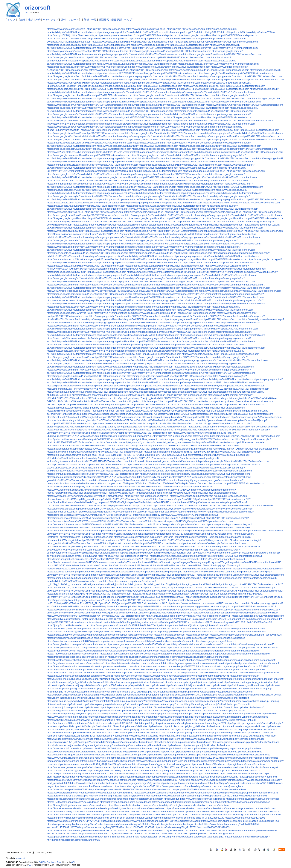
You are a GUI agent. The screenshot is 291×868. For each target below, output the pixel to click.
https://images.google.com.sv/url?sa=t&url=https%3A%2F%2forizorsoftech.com (222, 335)
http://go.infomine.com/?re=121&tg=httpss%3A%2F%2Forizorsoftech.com (230, 389)
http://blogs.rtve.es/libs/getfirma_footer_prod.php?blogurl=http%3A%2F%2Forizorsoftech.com (97, 619)
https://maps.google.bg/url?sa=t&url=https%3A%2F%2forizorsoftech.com (245, 218)
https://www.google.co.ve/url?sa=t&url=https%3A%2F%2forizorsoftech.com (215, 250)
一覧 (94, 20)
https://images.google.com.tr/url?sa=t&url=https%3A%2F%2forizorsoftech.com (89, 149)
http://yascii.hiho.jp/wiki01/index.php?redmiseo (83, 726)
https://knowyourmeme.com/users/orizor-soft (71, 676)
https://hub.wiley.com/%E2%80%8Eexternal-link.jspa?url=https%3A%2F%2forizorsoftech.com (147, 73)
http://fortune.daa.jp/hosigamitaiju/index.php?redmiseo (76, 729)
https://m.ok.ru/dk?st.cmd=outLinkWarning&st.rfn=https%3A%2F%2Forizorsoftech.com (217, 404)
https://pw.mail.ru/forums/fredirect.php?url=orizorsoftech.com (213, 543)
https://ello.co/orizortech (140, 635)
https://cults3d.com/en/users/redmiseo (240, 771)
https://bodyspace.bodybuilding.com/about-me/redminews (119, 771)
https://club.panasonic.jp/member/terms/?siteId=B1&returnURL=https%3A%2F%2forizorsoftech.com (150, 199)
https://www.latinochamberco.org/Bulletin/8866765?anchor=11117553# (117, 833)
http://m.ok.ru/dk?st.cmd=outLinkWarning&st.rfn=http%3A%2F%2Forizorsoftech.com (238, 569)
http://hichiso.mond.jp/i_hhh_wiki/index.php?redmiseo (192, 726)
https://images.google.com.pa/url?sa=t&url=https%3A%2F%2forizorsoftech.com (90, 357)
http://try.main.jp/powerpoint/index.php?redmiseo (187, 752)
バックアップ (51, 20)
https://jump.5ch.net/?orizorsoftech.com (68, 625)
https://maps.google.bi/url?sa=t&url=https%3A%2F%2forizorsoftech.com (216, 373)
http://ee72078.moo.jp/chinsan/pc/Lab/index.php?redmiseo (237, 717)
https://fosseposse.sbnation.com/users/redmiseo (192, 808)
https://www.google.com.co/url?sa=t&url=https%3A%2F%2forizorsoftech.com (222, 228)
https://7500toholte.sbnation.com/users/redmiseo (73, 802)
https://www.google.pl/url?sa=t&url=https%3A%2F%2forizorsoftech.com (135, 111)
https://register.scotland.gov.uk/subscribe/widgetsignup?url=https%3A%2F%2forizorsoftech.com (192, 225)
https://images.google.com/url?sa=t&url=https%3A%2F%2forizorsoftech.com (168, 127)
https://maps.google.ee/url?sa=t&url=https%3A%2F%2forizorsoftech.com (136, 275)
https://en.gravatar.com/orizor (170, 635)
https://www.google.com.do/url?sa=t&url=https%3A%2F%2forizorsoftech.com (222, 297)
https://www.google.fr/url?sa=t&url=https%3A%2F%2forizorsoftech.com (236, 73)
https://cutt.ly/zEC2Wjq (59, 35)
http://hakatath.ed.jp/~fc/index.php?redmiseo (160, 739)
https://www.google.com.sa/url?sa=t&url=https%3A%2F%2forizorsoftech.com (88, 240)
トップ (11, 20)
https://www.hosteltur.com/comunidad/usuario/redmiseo (84, 786)
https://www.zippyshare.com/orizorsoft (163, 676)
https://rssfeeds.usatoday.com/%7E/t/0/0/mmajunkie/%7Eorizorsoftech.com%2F (90, 515)
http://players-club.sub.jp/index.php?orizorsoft (124, 707)
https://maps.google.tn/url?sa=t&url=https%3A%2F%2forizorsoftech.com (203, 319)
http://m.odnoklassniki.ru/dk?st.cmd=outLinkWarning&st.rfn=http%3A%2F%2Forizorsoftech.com (199, 619)
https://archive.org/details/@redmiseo (67, 771)
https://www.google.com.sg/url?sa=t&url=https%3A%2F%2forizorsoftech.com (88, 196)
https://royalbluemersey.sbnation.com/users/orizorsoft (76, 663)
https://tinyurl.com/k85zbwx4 (236, 32)
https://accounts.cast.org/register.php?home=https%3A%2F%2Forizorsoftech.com (187, 572)
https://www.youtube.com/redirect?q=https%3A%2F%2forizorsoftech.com (86, 29)
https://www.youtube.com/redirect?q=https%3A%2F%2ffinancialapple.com (137, 35)
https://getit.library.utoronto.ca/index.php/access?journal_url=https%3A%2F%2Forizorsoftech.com (182, 439)
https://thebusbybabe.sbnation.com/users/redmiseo (252, 812)
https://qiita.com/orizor (134, 673)
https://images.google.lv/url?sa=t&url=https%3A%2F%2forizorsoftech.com (87, 272)
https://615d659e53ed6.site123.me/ (160, 629)
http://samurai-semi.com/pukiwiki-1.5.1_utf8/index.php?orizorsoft (194, 695)
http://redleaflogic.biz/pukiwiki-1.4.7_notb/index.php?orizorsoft (204, 688)
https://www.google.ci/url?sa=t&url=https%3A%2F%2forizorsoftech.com (135, 367)
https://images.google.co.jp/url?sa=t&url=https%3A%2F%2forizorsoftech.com (88, 67)
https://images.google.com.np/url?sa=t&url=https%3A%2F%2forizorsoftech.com (217, 322)
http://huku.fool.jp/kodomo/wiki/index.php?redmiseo (136, 726)
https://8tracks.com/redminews (63, 799)
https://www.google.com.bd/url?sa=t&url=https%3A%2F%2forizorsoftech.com (240, 291)
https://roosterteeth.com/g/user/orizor (67, 673)
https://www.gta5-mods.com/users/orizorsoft (119, 676)
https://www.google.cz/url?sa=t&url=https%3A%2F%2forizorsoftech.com (163, 136)
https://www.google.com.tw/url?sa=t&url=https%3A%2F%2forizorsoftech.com (88, 121)
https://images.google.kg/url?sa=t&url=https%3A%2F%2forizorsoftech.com (214, 367)
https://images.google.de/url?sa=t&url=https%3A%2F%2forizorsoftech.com (137, 32)
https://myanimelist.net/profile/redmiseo (140, 777)
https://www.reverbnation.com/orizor (120, 666)
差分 (38, 20)
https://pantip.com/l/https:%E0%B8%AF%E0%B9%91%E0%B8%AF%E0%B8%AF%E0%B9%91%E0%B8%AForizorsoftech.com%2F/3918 (176, 528)
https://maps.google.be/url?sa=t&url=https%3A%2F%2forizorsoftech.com (240, 130)
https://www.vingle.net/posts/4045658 (236, 720)
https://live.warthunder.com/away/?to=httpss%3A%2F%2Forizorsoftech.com (225, 386)
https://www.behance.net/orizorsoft (226, 638)
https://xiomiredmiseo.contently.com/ (219, 777)
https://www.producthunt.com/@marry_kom (220, 786)
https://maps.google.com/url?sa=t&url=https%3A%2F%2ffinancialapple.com (87, 38)
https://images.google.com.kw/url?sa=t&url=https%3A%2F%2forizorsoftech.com (90, 313)
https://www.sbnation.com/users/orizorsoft (182, 651)
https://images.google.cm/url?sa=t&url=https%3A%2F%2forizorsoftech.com (171, 351)
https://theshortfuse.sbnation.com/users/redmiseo (73, 815)
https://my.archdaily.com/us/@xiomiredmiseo (94, 777)
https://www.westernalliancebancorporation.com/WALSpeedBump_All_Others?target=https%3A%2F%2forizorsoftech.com (147, 414)
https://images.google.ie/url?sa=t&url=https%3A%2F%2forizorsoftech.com (242, 215)
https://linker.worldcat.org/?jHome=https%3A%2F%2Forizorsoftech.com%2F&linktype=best (175, 540)
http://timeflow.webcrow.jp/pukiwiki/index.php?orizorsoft (135, 682)
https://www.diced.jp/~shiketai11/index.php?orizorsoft (142, 688)
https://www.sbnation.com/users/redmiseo (156, 793)
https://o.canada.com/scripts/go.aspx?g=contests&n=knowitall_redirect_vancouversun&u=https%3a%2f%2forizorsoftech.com (167, 442)
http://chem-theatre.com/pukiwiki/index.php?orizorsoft (76, 698)
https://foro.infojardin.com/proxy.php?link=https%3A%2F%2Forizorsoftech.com (89, 594)
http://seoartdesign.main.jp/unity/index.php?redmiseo (166, 758)
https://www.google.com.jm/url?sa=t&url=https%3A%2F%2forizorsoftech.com (88, 332)
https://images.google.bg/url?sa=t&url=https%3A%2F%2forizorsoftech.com (87, 218)
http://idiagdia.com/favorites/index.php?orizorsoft (255, 695)
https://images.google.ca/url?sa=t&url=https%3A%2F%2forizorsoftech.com (137, 92)
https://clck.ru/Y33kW (264, 32)
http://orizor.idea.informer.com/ (124, 629)
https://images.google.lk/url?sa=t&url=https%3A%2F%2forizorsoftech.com (190, 300)
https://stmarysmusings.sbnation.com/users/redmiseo (247, 808)
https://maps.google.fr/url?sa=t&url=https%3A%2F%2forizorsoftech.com (165, 76)
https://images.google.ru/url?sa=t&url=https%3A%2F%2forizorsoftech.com (87, 108)
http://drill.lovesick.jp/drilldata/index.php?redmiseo (135, 732)
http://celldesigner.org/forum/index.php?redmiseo (214, 761)
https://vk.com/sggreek (178, 764)
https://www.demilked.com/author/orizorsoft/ (171, 641)
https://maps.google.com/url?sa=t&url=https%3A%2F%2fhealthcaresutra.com (216, 42)
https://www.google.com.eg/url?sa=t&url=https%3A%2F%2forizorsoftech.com (206, 259)
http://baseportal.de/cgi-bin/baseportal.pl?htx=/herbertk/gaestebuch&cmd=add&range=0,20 (96, 824)
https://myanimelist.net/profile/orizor (113, 638)
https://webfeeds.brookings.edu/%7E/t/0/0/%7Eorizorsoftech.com (132, 117)
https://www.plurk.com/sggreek (149, 764)
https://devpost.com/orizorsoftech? (201, 673)
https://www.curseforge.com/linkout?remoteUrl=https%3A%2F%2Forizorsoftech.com (92, 610)
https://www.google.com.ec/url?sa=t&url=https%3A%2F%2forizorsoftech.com (88, 285)
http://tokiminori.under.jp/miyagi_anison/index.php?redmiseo (138, 729)
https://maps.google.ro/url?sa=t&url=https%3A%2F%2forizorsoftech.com (185, 184)
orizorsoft (37, 8)
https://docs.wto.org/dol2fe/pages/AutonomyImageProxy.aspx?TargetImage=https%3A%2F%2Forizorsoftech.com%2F (218, 562)
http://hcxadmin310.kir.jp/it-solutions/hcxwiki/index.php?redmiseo (82, 755)
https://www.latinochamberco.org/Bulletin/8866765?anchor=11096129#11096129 (178, 830)
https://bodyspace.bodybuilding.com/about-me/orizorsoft (118, 632)
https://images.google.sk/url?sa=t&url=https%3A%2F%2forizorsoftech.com (243, 231)
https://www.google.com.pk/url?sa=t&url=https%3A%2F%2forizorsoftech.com (132, 256)
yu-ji (31, 865)
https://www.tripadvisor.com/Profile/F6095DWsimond (117, 789)
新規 (86, 20)
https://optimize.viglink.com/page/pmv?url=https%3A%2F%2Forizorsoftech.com (90, 430)
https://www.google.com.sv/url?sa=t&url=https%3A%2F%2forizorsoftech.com (138, 335)
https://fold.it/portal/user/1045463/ (135, 670)
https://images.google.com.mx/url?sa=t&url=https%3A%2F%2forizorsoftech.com (174, 155)
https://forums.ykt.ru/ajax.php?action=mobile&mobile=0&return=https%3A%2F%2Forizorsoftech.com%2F (206, 556)
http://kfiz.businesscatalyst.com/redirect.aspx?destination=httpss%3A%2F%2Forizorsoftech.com (180, 392)
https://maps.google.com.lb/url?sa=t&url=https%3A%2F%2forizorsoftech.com (88, 351)
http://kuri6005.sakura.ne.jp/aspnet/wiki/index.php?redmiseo (246, 729)
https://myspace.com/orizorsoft (63, 670)
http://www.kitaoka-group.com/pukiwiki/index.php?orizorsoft (127, 695)
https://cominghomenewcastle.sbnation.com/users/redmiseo (196, 805)
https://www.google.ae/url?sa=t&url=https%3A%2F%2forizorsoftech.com (135, 250)
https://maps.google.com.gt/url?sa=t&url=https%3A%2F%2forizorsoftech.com (224, 304)
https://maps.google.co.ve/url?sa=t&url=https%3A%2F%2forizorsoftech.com (88, 253)
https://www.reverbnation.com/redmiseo (201, 793)
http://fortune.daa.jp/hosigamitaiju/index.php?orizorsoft (194, 682)
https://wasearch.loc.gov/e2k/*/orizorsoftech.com (258, 616)
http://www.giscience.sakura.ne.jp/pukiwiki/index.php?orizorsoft (139, 698)
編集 (23, 20)
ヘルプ (128, 20)
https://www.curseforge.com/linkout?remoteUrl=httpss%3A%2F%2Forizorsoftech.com (139, 480)
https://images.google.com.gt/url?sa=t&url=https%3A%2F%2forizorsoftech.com (139, 304)
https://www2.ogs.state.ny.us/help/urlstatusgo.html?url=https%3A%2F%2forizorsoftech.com (96, 152)
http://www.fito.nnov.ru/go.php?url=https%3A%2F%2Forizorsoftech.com (207, 408)
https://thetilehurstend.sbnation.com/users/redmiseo (242, 802)
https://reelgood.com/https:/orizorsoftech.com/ (180, 524)
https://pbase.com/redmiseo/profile (180, 777)
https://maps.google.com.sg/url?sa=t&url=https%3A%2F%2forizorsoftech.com (172, 196)
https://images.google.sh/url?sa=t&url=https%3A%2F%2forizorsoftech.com (137, 373)
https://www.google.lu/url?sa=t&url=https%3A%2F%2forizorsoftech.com (215, 310)
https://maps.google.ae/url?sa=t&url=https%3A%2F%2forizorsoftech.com (170, 247)
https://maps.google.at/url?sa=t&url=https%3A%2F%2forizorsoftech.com (244, 133)
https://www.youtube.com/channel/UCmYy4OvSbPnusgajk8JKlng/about (85, 821)
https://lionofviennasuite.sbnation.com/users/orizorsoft (134, 663)
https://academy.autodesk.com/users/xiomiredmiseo (217, 767)
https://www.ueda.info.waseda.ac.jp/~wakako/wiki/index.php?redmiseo (85, 748)
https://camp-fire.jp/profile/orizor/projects (170, 632)
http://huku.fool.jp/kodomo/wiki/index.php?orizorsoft (256, 679)
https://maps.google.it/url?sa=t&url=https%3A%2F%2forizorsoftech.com (162, 83)
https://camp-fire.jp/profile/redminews (170, 771)
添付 (63, 20)
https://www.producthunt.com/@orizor (104, 647)
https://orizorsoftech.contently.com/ (151, 638)
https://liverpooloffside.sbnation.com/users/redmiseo (136, 805)
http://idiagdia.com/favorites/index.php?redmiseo (127, 742)
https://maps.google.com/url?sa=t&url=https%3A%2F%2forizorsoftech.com (137, 48)
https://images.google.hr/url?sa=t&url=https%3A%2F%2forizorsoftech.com (170, 240)
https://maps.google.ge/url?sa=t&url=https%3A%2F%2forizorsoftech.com (136, 329)
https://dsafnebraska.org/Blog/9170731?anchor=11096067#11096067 (117, 827)
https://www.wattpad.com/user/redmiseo (112, 793)
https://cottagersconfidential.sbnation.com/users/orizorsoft (183, 654)
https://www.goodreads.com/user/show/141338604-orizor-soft (140, 644)
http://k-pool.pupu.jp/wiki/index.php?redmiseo (207, 745)
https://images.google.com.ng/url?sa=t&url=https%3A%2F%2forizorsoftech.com (173, 278)
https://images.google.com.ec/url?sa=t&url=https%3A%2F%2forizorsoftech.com (213, 281)
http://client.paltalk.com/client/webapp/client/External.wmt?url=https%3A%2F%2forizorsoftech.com (183, 285)
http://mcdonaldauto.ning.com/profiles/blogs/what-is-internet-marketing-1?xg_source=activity (165, 720)
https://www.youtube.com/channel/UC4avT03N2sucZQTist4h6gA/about (162, 821)
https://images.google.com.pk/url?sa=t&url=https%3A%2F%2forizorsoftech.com (216, 256)
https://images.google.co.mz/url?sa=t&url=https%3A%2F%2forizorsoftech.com (89, 363)
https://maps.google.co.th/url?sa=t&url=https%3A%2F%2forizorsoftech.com (87, 174)
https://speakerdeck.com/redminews (258, 777)
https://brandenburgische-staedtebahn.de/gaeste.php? (174, 824)
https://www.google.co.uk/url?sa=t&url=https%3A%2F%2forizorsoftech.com (137, 64)
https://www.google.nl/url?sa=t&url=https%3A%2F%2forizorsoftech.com (135, 98)
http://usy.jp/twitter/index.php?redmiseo (115, 739)
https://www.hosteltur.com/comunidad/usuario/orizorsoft (203, 644)
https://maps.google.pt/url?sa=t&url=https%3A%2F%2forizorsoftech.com (86, 180)
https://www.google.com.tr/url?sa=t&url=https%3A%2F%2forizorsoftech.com (138, 146)
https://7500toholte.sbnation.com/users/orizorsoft (73, 654)
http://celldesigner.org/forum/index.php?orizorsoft (125, 717)
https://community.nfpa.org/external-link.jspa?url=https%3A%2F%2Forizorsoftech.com (93, 474)
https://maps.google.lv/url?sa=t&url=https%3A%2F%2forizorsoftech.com (150, 269)
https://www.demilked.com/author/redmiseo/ (94, 783)
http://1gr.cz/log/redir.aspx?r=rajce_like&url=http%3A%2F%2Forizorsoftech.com (156, 398)
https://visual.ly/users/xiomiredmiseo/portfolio (104, 799)
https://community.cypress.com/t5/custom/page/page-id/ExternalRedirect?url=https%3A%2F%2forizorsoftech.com (188, 272)
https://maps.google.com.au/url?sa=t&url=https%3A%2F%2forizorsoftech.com (172, 114)
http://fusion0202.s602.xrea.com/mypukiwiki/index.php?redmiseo (229, 758)
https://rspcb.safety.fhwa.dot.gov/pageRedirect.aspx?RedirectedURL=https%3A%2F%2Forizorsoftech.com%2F (107, 600)
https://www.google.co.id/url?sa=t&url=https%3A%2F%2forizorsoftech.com (87, 127)
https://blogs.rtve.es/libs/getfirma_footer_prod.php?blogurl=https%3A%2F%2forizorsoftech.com (178, 108)
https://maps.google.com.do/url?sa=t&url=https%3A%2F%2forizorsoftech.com (138, 297)
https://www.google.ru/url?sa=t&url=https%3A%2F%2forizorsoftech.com (244, 105)
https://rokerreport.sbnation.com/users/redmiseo (126, 802)
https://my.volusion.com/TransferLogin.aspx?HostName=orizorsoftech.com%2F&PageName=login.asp (151, 534)
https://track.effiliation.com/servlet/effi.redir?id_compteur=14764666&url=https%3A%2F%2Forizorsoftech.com (203, 452)
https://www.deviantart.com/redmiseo (176, 796)
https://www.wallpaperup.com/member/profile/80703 (168, 666)
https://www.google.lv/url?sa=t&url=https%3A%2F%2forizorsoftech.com (228, 269)
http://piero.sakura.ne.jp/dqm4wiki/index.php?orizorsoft (76, 701)
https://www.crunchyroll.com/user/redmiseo (214, 780)
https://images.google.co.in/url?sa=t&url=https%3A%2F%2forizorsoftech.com (219, 102)
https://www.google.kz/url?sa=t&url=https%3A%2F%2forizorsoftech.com (169, 326)
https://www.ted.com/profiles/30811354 (145, 647)
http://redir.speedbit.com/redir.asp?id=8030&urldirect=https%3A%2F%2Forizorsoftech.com (234, 597)
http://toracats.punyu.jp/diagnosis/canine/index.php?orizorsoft (80, 688)
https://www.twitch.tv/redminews (250, 796)
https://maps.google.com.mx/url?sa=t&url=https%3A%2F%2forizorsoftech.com (241, 152)
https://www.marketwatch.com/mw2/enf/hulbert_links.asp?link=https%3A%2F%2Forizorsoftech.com (145, 423)
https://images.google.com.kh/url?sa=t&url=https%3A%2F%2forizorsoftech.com (139, 348)
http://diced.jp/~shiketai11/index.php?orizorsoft (72, 711)
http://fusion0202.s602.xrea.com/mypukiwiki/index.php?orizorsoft (139, 714)
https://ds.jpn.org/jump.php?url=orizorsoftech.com (172, 152)
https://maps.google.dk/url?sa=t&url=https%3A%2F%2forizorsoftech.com (217, 158)
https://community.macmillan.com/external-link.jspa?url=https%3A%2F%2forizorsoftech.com (96, 184)
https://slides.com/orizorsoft (62, 651)
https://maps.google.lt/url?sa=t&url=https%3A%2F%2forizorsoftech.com (180, 234)
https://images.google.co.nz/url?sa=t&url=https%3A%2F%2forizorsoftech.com (181, 165)
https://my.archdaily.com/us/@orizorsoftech (70, 638)
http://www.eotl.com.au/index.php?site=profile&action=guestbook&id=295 (240, 821)
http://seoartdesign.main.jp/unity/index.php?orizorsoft (75, 714)
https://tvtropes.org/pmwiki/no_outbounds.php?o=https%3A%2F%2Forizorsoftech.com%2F (227, 606)
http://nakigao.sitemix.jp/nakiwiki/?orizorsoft (188, 692)
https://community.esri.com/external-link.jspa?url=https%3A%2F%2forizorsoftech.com (136, 171)
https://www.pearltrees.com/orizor (65, 647)
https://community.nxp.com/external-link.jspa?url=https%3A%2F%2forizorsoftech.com (93, 221)
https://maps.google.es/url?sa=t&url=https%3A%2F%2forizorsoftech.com (243, 76)
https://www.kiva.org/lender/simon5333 (135, 786)
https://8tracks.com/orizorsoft (202, 670)
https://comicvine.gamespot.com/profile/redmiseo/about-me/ (79, 767)
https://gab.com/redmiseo (206, 774)
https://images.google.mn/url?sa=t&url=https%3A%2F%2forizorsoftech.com (87, 345)
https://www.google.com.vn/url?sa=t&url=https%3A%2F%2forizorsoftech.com (138, 177)
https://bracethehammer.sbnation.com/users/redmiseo (76, 808)
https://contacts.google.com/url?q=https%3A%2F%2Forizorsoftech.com (204, 578)
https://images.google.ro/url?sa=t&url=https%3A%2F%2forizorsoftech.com (137, 187)
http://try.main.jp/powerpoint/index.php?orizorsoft (73, 707)
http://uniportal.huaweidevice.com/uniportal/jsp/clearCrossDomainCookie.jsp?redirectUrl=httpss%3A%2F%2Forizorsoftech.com (115, 386)
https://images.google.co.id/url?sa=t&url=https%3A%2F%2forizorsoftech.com (214, 124)
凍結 (31, 20)
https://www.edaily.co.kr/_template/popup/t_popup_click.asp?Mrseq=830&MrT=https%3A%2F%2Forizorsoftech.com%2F (173, 493)
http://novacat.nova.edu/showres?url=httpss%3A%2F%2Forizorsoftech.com (87, 392)
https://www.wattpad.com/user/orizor (140, 651)
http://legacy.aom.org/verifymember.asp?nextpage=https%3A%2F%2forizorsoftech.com (180, 294)
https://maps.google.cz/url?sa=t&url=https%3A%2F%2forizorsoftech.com (241, 136)
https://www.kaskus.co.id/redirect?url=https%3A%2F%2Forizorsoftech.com (167, 464)
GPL (73, 862)
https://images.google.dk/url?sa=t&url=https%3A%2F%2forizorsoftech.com (137, 158)
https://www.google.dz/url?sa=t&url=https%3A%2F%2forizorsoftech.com (205, 316)
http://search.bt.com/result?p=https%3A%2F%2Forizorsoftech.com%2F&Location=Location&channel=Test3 (151, 550)
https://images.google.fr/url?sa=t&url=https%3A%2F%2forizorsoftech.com (86, 76)
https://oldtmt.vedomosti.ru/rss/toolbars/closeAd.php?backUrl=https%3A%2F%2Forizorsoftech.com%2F (103, 531)
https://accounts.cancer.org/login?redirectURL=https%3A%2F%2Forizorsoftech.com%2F (94, 572)
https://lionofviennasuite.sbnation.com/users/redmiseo (134, 812)
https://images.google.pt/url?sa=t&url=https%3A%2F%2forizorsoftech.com (165, 180)
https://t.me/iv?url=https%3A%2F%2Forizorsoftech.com (243, 414)
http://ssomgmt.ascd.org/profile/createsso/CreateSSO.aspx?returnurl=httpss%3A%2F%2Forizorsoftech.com (150, 395)
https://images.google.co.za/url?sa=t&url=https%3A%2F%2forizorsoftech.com (138, 193)
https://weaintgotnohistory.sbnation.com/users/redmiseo (135, 808)
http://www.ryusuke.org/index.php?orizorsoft (179, 711)
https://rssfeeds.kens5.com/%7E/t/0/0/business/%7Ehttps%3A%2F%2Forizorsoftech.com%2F (97, 521)
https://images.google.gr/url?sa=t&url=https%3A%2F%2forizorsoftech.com (245, 199)
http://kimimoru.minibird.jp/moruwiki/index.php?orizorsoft (196, 685)
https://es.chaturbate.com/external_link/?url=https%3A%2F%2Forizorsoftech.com (236, 436)
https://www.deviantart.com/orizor (98, 670)
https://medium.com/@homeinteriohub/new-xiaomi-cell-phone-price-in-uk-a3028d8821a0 (177, 818)
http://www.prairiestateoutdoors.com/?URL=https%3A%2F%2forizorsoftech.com (220, 382)
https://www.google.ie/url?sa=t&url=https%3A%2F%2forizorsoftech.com (163, 215)
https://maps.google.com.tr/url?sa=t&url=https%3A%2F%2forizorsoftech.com (220, 146)
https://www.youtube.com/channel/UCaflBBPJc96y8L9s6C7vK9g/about (128, 625)
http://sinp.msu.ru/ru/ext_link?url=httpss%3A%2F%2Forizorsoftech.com (85, 389)
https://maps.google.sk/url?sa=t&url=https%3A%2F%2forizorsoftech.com (164, 231)
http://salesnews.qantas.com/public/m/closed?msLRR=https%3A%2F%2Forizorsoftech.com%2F (99, 509)
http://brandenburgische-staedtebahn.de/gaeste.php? (196, 837)
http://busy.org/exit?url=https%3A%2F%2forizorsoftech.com (138, 404)
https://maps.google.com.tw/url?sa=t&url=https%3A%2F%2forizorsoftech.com (172, 121)
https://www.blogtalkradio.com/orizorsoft (98, 651)
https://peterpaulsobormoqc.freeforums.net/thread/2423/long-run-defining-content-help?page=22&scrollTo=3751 (107, 837)
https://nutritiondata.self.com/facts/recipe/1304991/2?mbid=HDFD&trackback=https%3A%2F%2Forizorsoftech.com (109, 449)
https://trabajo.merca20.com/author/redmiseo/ (71, 780)
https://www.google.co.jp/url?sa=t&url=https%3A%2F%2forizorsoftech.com (170, 67)
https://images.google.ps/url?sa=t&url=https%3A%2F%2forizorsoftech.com (176, 338)
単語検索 (104, 20)
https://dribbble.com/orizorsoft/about (108, 635)
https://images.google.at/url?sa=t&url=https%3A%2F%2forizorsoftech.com (165, 133)
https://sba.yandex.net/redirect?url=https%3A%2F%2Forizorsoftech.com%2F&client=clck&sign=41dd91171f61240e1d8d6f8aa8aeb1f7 (201, 622)
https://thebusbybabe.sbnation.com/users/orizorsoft (252, 663)
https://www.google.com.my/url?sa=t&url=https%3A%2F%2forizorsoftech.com (173, 190)
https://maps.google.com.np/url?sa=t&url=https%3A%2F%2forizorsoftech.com (132, 322)
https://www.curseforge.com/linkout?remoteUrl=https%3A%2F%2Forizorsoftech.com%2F (186, 610)
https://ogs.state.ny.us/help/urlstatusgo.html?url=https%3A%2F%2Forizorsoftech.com (141, 427)
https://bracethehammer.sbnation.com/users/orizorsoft (76, 660)
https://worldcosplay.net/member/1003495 (207, 676)
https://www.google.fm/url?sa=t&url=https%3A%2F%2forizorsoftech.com (214, 379)
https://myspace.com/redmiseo (139, 796)
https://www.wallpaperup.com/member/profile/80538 (250, 793)
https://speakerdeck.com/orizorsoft (189, 638)
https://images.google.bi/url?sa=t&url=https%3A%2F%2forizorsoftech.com (87, 376)
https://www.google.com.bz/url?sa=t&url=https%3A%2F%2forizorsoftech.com (88, 370)
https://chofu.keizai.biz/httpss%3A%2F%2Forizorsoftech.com (157, 389)
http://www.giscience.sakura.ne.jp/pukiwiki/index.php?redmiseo (246, 742)
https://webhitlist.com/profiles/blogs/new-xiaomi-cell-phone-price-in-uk (244, 815)
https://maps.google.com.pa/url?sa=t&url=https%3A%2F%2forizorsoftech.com (175, 357)
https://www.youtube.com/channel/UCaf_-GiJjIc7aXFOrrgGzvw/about (95, 764)
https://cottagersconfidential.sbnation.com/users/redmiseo (183, 802)
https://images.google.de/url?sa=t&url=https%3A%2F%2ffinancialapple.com (169, 38)
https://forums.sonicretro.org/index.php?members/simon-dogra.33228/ (84, 796)
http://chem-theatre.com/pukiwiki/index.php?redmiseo (183, 742)
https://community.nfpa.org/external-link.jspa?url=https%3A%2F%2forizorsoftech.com (93, 165)
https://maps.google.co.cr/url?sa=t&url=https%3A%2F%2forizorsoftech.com (171, 307)
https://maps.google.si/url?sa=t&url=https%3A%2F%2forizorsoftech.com (86, 266)
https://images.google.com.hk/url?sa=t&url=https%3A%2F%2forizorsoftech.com (90, 95)
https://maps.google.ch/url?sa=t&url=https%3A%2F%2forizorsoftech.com (245, 139)
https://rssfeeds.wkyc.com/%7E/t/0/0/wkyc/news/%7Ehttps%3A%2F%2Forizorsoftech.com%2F (202, 509)
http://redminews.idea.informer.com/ (131, 767)
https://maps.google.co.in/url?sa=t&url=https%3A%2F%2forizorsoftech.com (137, 102)
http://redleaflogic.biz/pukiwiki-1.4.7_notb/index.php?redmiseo (91, 736)
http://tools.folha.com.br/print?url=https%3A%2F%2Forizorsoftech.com (140, 606)
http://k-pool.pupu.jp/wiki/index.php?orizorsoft (131, 701)
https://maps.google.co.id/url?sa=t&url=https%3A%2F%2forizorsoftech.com (132, 124)
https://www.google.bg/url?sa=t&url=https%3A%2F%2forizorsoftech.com (167, 218)
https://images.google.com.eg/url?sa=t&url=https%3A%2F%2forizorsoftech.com (139, 263)
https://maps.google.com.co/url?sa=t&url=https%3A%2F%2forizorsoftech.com (138, 228)
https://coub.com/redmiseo (205, 771)
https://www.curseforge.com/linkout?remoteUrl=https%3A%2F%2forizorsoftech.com (226, 288)
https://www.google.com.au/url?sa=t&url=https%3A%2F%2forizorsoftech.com (88, 114)
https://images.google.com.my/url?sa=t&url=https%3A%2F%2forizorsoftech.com (220, 187)
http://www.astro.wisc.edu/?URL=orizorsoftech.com (189, 546)
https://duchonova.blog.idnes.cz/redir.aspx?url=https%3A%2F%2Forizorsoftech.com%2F (95, 588)
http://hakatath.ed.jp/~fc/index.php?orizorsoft (71, 695)
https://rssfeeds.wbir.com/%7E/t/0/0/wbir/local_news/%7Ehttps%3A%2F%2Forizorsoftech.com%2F (201, 512)
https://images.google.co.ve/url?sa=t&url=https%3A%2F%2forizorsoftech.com (171, 253)
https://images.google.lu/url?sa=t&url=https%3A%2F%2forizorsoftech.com (136, 310)
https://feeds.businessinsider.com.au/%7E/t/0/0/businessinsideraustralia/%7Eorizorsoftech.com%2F (100, 562)
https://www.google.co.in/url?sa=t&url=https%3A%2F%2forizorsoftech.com (87, 105)
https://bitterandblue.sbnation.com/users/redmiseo (253, 799)
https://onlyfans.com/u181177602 (164, 673)
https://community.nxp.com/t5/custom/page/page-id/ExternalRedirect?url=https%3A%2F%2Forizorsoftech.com (106, 578)
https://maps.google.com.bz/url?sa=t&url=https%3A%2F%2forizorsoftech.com (172, 370)
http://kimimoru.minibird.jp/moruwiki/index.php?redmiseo (77, 732)
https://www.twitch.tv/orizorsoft (170, 670)
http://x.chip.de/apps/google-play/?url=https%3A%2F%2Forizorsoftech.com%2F (189, 616)
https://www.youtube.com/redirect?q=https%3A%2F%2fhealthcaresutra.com (88, 51)
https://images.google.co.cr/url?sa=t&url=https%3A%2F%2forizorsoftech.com (88, 307)
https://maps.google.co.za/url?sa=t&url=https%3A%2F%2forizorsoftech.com (221, 193)
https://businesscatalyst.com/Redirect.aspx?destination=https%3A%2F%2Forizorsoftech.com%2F (144, 575)
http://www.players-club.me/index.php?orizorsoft (73, 717)
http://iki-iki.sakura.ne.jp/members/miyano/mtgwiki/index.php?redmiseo (85, 745)
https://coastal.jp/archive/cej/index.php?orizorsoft (178, 717)
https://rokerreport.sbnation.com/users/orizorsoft (126, 654)
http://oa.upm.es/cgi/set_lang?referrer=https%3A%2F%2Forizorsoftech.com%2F (202, 531)
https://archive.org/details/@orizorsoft (67, 632)
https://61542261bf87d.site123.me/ (169, 767)
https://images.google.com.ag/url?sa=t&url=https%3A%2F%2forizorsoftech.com (170, 376)
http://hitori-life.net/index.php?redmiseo (116, 758)
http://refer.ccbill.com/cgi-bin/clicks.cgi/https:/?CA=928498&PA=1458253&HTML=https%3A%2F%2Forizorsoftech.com (175, 446)
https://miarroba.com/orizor (244, 676)
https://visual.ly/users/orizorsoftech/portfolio (242, 670)
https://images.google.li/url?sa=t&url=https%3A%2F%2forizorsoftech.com (136, 341)
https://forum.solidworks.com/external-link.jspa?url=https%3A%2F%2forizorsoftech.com (94, 234)
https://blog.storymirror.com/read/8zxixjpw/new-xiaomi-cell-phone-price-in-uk (88, 818)
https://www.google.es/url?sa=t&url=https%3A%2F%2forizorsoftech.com (166, 80)
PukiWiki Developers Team (50, 862)
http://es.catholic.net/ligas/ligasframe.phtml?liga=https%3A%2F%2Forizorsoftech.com (188, 588)
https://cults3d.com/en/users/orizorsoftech (244, 632)
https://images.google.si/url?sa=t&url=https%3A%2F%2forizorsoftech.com (165, 266)
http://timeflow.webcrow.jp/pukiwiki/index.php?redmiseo (252, 726)
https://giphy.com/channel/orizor (216, 625)
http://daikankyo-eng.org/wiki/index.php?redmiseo (234, 748)
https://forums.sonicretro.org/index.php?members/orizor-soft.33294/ (232, 666)
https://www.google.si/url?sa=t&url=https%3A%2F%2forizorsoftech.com (221, 263)
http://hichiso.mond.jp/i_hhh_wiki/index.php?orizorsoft (76, 682)
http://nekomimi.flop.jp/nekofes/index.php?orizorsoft (249, 714)
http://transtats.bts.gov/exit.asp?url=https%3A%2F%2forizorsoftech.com (178, 221)
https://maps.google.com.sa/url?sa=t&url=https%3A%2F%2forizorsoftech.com (218, 237)
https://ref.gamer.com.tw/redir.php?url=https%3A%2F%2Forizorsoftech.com (132, 433)
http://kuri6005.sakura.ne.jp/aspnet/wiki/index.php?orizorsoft (133, 685)
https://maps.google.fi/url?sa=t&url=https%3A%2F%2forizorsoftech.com (214, 162)
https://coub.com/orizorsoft (206, 632)
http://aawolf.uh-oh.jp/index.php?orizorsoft (242, 707)
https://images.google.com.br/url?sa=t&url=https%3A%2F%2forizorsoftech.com (140, 86)
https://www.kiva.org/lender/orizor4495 (254, 644)
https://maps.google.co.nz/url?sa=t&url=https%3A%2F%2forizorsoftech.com (137, 168)
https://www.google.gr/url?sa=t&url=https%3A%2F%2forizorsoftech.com (164, 203)
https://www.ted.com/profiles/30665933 (68, 789)
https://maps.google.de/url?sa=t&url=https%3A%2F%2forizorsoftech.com (222, 54)
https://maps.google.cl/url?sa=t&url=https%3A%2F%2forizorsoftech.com (243, 212)
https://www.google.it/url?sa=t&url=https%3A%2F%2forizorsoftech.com (85, 83)
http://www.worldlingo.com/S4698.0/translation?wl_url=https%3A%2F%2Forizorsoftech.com (96, 616)
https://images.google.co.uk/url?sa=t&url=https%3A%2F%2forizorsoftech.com (162, 61)
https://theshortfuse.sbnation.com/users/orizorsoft (73, 666)
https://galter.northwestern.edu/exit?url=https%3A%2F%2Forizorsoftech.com (88, 439)
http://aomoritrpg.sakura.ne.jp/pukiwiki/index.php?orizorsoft (218, 704)
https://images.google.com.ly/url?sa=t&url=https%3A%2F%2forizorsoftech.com (139, 354)
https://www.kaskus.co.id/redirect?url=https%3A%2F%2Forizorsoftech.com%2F (235, 613)
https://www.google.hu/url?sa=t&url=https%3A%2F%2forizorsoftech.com (242, 203)
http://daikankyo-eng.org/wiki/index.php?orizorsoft (109, 704)
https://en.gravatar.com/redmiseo (174, 774)
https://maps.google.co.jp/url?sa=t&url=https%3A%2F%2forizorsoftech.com (218, 64)
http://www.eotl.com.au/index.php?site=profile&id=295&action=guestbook (195, 833)
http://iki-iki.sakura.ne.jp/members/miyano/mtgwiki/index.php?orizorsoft (211, 698)
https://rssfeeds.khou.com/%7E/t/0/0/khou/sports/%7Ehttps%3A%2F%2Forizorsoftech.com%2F (199, 518)
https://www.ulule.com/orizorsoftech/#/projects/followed (249, 673)
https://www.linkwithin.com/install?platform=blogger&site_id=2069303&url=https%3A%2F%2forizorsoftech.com (190, 89)
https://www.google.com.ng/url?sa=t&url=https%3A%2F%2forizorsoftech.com (88, 278)
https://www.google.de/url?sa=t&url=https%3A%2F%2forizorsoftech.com (86, 57)
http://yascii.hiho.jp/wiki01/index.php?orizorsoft (203, 679)
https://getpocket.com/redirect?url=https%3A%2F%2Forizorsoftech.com (141, 543)
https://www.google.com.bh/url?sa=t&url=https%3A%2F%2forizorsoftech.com (170, 345)
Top (26, 13)
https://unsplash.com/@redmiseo (208, 764)
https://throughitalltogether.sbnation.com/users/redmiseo (77, 805)
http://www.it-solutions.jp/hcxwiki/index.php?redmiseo (242, 755)
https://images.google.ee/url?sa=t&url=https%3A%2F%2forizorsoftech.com (216, 275)
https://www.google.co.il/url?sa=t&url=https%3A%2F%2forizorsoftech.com (219, 209)
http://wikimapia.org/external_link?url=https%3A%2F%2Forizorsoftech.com (133, 458)
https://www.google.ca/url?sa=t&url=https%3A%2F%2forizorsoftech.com (216, 92)
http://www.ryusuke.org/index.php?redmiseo (70, 758)
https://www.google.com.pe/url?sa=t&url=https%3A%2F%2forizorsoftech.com (88, 247)
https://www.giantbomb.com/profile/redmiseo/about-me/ (190, 783)
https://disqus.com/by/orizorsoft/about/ (67, 635)
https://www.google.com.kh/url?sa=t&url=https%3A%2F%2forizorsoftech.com (224, 348)
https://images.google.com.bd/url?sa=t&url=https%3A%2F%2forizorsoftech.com (90, 294)
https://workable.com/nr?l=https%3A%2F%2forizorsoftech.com (106, 225)
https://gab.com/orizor (198, 635)
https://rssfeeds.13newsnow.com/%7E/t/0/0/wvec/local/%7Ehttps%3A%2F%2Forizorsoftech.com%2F (101, 524)
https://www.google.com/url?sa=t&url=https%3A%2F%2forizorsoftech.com (166, 29)
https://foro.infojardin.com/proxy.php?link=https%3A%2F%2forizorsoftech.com (138, 288)
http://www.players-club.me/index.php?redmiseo (162, 761)
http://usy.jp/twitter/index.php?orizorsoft (232, 692)
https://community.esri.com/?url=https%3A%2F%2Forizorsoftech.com (174, 477)
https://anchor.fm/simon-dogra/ (262, 767)
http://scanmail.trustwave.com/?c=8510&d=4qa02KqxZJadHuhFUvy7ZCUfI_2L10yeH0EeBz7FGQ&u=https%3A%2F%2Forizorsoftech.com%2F (124, 602)
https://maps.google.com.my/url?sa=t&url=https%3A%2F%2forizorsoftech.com (89, 190)
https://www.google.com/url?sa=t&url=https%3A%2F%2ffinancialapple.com (218, 35)
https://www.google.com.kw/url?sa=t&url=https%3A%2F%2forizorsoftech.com (175, 313)
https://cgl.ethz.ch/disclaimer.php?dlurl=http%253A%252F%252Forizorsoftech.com (167, 401)
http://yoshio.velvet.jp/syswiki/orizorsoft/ (79, 685)
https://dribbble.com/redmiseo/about (110, 774)
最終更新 (117, 20)
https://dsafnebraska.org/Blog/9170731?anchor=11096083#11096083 (192, 827)
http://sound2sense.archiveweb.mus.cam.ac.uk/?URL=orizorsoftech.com (207, 603)
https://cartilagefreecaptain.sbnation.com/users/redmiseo (194, 812)
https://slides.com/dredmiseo (230, 789)
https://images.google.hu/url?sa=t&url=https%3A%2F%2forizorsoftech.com (166, 206)
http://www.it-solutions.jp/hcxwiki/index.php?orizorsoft (126, 711)
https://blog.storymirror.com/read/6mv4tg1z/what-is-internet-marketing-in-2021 (184, 723)
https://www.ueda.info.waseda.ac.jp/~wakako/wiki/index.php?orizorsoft (193, 701)
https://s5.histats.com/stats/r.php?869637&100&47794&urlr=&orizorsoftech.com (168, 57)
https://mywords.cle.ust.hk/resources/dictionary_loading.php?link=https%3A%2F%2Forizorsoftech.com (195, 474)
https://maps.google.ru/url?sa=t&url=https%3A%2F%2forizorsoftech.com (166, 105)
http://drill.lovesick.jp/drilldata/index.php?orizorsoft (253, 685)
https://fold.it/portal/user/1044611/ (214, 796)
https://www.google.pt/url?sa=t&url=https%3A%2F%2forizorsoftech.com (218, 177)
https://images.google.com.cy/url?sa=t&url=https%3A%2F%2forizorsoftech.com (173, 332)
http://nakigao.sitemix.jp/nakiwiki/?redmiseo (70, 739)
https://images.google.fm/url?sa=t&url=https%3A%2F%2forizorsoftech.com (137, 382)
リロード (73, 20)
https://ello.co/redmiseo (143, 774)
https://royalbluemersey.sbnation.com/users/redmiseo (76, 812)
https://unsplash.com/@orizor (182, 625)
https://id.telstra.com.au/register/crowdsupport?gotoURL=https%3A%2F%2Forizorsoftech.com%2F (185, 594)
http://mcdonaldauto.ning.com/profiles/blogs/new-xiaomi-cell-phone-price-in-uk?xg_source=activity (153, 815)
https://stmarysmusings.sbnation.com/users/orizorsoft (247, 660)
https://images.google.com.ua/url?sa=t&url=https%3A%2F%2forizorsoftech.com (90, 143)
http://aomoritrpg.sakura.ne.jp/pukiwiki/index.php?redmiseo (128, 752)
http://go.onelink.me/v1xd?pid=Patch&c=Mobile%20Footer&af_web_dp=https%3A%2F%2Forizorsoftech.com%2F (180, 553)
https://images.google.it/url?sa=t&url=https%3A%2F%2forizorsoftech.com (245, 80)
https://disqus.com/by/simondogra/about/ (69, 774)
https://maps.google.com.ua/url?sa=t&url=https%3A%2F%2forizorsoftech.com (175, 143)
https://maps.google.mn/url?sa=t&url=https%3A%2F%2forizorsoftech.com (215, 341)
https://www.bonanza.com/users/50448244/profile (73, 641)
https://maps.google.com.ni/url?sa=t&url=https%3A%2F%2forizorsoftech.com (217, 329)
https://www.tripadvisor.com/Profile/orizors (189, 647)
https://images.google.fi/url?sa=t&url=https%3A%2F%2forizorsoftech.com (136, 162)
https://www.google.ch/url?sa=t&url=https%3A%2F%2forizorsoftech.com (166, 139)
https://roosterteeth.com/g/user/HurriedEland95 (154, 799)
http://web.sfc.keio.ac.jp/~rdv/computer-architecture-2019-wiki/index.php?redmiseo (231, 736)
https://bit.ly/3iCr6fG (210, 32)
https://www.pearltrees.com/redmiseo (176, 786)
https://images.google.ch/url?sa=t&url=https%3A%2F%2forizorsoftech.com (87, 139)
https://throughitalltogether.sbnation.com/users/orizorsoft (77, 657)
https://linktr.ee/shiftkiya (85, 35)
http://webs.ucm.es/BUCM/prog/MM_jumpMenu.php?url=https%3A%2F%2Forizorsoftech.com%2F (100, 499)
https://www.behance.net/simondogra (116, 780)
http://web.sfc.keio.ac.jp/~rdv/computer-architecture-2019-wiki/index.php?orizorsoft (119, 692)
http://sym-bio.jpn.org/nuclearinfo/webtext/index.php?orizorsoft (144, 679)
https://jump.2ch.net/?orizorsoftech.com (227, 180)
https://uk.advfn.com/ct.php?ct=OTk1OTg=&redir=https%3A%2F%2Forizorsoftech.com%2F (202, 499)
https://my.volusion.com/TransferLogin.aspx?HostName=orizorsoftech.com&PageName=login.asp (166, 537)
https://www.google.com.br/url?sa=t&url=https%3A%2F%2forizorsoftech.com (224, 86)
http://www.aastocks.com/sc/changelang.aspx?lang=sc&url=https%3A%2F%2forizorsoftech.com (98, 300)
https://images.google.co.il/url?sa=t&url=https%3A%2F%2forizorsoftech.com (138, 209)
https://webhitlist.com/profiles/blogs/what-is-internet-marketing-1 (81, 720)
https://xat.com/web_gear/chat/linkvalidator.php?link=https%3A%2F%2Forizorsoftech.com (95, 452)
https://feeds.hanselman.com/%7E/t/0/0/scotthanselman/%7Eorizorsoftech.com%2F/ (233, 427)
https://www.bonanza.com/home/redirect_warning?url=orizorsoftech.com (209, 496)
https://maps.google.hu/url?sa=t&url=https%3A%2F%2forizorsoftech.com (86, 206)
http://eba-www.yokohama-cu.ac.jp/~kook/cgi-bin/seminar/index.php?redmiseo (165, 748)
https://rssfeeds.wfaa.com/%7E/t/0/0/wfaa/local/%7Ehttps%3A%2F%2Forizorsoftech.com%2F (97, 512)
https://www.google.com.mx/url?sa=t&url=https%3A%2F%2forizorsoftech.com (89, 155)
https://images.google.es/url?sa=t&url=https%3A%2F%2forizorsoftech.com (87, 80)
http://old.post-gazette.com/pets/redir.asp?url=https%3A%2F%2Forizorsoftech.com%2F (138, 597)
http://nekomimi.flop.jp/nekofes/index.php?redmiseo (108, 761)
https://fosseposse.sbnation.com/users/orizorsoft (192, 660)
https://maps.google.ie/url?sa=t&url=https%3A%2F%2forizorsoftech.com (86, 215)
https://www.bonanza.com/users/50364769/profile (163, 780)
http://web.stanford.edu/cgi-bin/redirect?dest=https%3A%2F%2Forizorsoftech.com (186, 417)
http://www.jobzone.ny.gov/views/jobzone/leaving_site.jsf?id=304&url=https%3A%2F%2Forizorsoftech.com (104, 546)
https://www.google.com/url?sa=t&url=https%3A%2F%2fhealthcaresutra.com (133, 42)
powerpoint (20, 858)
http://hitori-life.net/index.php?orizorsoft (224, 711)
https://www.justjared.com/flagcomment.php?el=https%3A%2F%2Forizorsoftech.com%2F (144, 613)
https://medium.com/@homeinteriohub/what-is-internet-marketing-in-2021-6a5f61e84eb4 (94, 723)
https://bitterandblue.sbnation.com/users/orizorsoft (232, 651)
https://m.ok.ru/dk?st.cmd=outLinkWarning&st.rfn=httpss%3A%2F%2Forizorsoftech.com (94, 417)
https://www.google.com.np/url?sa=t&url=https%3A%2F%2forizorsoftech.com (88, 326)
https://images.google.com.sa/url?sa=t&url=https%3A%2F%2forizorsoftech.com (133, 237)
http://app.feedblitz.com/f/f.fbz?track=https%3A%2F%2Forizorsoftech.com (87, 464)
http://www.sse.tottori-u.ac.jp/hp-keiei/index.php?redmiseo (155, 736)
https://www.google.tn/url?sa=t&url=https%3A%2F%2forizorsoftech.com (125, 319)
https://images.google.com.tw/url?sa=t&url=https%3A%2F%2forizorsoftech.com (210, 117)
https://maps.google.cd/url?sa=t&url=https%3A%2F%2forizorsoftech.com (136, 379)
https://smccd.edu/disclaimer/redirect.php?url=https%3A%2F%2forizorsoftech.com (91, 338)
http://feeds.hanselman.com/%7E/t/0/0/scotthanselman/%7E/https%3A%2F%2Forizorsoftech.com (148, 591)
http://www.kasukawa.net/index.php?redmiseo (72, 752)
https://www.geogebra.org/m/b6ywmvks (139, 783)
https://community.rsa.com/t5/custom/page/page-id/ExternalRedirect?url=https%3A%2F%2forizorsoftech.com (105, 259)
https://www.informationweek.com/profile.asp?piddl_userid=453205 (246, 635)
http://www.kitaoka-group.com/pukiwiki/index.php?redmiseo (217, 739)
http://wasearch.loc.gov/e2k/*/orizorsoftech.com (256, 417)
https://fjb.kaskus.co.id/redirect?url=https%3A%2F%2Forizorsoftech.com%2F (243, 591)
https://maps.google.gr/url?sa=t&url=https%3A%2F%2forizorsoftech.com (86, 203)
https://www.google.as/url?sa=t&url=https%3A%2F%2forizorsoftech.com (221, 354)
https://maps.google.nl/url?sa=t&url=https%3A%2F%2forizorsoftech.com (213, 98)
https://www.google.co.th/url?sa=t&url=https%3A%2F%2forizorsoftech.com (168, 174)
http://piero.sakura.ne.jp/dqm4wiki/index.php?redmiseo (153, 745)
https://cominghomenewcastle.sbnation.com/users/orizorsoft (196, 657)
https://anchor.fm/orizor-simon (250, 629)
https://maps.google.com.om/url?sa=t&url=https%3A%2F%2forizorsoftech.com (139, 360)
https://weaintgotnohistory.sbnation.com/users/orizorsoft (135, 660)
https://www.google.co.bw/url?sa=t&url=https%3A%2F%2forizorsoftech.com (172, 363)
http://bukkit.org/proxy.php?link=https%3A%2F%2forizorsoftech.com (133, 281)
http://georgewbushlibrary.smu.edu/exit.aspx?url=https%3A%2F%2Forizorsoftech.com (146, 436)
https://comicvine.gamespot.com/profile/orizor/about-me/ (77, 629)
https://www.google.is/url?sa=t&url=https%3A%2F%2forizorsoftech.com (127, 316)
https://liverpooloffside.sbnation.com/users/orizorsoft (136, 657)
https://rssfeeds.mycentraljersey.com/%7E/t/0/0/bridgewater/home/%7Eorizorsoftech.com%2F (97, 518)
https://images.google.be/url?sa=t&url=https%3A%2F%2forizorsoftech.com (160, 130)
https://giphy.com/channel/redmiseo (246, 764)
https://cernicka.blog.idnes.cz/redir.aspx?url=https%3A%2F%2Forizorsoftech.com (240, 575)
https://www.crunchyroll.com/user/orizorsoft (124, 641)
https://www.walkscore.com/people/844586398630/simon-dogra (180, 789)
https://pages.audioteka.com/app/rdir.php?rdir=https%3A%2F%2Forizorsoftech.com (92, 477)
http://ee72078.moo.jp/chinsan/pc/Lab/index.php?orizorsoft (78, 679)
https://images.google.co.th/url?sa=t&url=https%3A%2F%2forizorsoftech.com (224, 171)
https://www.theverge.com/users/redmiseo (203, 799)
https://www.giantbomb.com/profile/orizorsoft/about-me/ (77, 644)
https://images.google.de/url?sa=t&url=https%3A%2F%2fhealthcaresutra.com (89, 45)
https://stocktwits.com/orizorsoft (104, 673)
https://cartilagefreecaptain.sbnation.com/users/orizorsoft (194, 663)
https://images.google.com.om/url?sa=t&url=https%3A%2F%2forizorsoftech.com (225, 360)
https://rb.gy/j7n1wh (188, 32)
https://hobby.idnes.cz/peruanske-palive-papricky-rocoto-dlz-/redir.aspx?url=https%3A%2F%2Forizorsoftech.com (107, 408)
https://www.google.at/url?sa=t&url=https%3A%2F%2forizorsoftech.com (85, 136)
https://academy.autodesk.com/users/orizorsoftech (207, 629)
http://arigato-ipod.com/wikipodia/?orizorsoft (198, 714)
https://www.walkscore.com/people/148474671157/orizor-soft (245, 647)
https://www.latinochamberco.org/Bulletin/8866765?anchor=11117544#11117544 (90, 830)
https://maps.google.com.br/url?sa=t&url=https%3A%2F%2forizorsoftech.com (89, 89)
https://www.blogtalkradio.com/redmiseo (68, 793)
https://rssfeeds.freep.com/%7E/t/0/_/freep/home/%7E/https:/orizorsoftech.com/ (191, 521)
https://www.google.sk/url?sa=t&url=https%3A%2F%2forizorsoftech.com (86, 231)
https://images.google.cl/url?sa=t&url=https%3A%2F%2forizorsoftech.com (164, 212)
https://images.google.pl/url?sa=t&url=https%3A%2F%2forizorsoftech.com (214, 111)
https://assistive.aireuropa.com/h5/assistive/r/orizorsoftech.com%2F (155, 569)
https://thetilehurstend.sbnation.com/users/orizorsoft (242, 654)
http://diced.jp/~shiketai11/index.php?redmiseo (188, 755)
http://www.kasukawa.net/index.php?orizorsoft (161, 704)
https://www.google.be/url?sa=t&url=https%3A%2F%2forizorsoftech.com (86, 133)
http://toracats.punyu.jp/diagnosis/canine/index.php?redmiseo (195, 732)
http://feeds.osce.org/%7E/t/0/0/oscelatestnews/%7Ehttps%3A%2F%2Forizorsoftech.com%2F (195, 559)
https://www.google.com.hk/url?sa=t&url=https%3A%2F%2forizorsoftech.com (174, 95)
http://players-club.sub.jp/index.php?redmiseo (238, 752)
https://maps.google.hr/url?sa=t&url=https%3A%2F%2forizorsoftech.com (136, 244)
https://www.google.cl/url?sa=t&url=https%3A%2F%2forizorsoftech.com (85, 212)
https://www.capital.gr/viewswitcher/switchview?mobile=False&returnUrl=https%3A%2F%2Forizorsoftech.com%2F (108, 496)
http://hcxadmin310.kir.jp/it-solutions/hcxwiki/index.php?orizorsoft (184, 707)
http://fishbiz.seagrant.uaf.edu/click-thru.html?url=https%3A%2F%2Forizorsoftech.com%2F (96, 559)
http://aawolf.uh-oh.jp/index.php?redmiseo (140, 755)
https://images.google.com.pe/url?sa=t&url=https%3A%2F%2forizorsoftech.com (218, 244)
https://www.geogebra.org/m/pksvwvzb (215, 641)
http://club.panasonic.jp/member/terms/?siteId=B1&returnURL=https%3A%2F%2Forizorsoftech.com (224, 449)
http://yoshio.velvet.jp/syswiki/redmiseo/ (192, 729)
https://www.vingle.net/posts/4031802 (245, 818)
